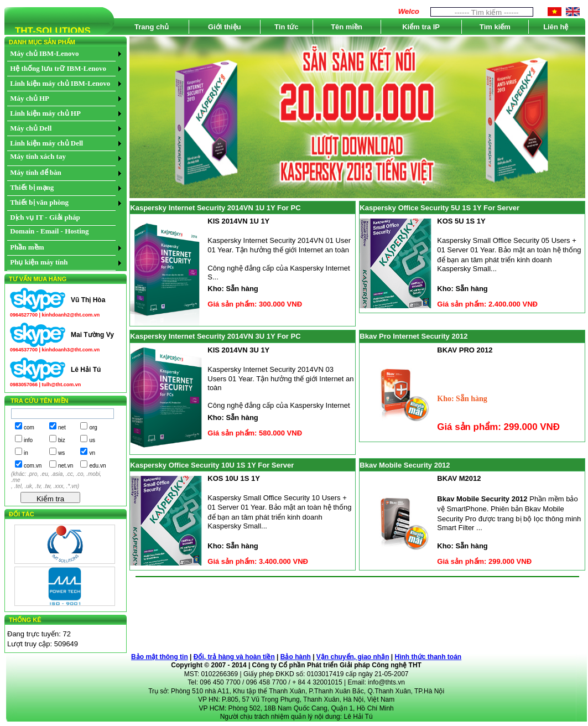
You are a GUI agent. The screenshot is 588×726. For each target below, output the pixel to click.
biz (62, 440)
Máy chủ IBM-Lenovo (44, 53)
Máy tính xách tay (38, 156)
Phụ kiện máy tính (39, 262)
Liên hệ (556, 27)
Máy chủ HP (30, 98)
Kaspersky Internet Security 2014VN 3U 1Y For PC (215, 336)
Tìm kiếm (495, 27)
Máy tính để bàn (36, 172)
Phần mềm (27, 247)
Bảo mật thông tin (160, 657)
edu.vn (97, 466)
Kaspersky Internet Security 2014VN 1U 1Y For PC (215, 208)
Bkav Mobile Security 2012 (405, 465)
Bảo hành (296, 657)
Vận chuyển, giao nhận (353, 657)
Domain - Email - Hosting (49, 231)
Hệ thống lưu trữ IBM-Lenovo (58, 68)
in (26, 453)
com (29, 427)
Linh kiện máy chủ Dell (46, 143)
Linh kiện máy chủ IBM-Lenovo (60, 83)
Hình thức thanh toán (428, 657)
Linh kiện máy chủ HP (45, 113)
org (93, 427)
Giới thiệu (225, 27)
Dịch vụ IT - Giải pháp (45, 217)
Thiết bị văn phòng (39, 202)
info (28, 440)
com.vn (33, 466)
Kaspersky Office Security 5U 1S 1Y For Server (439, 208)
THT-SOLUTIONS (48, 32)
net (62, 427)
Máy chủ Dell (31, 128)
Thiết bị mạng (32, 187)
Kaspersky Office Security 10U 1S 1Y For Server (212, 465)
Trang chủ (152, 27)
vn (92, 453)
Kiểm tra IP (421, 27)
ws (61, 453)
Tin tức (286, 27)
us (92, 440)
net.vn (66, 466)
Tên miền (347, 27)
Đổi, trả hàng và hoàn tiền (234, 657)
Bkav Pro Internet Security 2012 (413, 336)
